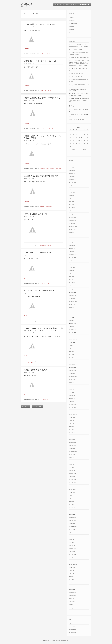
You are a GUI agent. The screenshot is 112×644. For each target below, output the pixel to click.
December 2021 (73, 330)
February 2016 (73, 549)
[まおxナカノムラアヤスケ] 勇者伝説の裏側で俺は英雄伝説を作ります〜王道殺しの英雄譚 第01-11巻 (79, 100)
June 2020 (72, 386)
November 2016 (73, 520)
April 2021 (72, 355)
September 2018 (73, 452)
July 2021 (71, 345)
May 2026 (71, 164)
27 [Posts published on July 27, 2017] (79, 144)
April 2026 (72, 167)
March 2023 (72, 283)
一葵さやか (42, 361)
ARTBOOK (72, 17)
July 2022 (71, 308)
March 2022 (72, 320)
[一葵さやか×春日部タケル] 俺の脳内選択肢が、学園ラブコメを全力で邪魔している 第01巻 (43, 329)
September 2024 (73, 227)
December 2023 (73, 255)
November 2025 (73, 183)
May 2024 (71, 239)
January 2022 (72, 327)
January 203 (72, 602)
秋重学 (60, 169)
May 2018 (71, 464)
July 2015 (71, 570)
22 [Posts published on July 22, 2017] (85, 141)
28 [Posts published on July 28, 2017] (82, 144)
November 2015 (73, 558)
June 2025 (72, 198)
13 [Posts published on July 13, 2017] (79, 138)
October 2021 (72, 336)
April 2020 (72, 392)
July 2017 (71, 495)
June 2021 (72, 348)
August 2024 (72, 230)
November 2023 (73, 258)
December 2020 (73, 367)
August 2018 (72, 455)
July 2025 (71, 195)
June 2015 (72, 574)
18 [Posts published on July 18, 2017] (73, 141)
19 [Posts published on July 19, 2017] (76, 141)
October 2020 (72, 373)
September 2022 (73, 302)
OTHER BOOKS (73, 23)
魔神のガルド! (45, 399)
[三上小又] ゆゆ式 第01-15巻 (76, 76)
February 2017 (73, 511)
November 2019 (73, 408)
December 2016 (73, 517)
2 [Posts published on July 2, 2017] (87, 132)
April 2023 (72, 280)
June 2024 (72, 236)
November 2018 (73, 445)
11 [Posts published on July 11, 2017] (73, 138)
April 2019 (72, 430)
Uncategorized (72, 33)
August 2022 (72, 305)
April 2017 (72, 505)
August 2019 (72, 417)
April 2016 (72, 542)
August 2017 (72, 492)
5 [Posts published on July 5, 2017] (76, 135)
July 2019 (71, 420)
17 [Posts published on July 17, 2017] (71, 141)
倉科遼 (57, 169)
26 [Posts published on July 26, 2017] (76, 144)
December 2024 (73, 217)
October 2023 (72, 261)
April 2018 (72, 467)
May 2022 (71, 314)
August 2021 (72, 342)
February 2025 (73, 211)
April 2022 (72, 317)
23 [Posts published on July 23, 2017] (87, 141)
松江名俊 (50, 91)
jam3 (41, 207)
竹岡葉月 (48, 321)
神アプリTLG (46, 283)
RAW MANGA (32, 54)
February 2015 (73, 586)
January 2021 (72, 364)
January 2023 (72, 289)
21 (34, 406)
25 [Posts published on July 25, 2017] (73, 144)
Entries (72, 626)
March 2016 (72, 545)
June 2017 (72, 499)
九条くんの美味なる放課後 (47, 207)
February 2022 (73, 323)
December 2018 (73, 442)
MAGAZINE (72, 20)
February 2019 (73, 436)
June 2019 (72, 423)
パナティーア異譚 (43, 321)
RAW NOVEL (31, 321)
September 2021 (73, 339)
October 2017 (72, 486)
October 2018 (72, 449)
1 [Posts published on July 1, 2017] (85, 132)
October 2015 (72, 561)
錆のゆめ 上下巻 (48, 245)
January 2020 (72, 402)
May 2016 (71, 539)
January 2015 (72, 589)
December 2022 (73, 292)
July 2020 (71, 383)
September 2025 (73, 189)
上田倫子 (41, 54)
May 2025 (71, 202)
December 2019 (73, 405)
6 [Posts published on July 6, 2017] (79, 135)
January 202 (72, 608)
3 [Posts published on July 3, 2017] (71, 135)
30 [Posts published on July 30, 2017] (87, 144)
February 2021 (73, 361)
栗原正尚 (41, 283)
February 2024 (73, 248)
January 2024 (72, 252)
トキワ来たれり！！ (44, 91)
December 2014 (73, 592)
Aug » (85, 149)
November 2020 (73, 370)
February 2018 (73, 474)
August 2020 (72, 380)
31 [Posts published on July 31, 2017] (71, 147)
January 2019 (72, 439)
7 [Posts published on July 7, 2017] (82, 135)
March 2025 (72, 208)
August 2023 (72, 267)
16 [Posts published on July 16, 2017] (87, 138)
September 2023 (73, 264)
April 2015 (72, 580)
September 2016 (73, 527)
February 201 (72, 611)
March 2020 (72, 395)
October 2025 (72, 186)
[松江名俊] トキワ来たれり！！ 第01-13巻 (40, 61)
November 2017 (73, 483)
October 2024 (72, 223)
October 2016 (72, 524)
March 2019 (72, 433)
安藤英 (41, 399)
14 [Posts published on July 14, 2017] (82, 138)
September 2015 (73, 564)
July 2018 (71, 458)
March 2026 (72, 170)
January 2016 (72, 552)
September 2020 (73, 377)
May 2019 (71, 427)
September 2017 (73, 489)
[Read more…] (27, 49)
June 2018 (72, 461)
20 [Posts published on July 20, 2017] (79, 141)
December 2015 (73, 555)
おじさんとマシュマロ (44, 129)
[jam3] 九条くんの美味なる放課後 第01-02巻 (41, 176)
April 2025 (72, 205)
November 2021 (73, 333)
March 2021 (72, 358)
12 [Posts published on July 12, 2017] (76, 138)
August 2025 (72, 192)
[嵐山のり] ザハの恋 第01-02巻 (76, 73)
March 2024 (72, 245)
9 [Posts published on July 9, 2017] (87, 135)
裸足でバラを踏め (47, 54)
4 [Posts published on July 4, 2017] (73, 135)
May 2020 (71, 389)
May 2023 (71, 277)
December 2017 (73, 480)
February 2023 (73, 286)
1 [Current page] (22, 406)
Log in (71, 623)
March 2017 (72, 508)
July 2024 (71, 233)
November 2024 (73, 220)
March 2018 (72, 470)
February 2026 (73, 173)
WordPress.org (73, 632)
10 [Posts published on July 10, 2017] (71, 138)
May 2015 (71, 577)
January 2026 (72, 177)
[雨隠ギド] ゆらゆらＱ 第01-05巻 (77, 119)
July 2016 (71, 533)
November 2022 (73, 295)
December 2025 (73, 180)
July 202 (71, 605)
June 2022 (72, 311)
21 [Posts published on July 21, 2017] (82, 141)
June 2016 (72, 536)
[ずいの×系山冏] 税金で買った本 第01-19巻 (79, 57)
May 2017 (71, 502)
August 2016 (72, 530)
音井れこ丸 (51, 129)
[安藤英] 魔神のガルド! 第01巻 (36, 370)
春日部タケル (30, 362)
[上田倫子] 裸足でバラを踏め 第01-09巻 (39, 24)
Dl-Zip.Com (27, 4)
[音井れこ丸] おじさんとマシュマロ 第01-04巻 (42, 98)
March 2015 (72, 583)
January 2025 (72, 214)
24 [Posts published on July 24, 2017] (71, 144)
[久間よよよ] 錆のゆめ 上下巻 (35, 214)
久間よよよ (42, 245)
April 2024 (72, 242)
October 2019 (72, 411)
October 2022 (72, 298)
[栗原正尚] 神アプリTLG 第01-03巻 (37, 252)
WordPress (63, 641)
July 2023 (71, 270)
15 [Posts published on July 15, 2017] (85, 138)
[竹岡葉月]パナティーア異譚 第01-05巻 (39, 290)
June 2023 (72, 273)
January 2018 (72, 477)
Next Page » (39, 406)
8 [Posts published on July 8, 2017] (85, 135)
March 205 (72, 599)
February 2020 (73, 398)
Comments (73, 629)
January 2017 (72, 514)
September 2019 (73, 414)
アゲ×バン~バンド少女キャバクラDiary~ (47, 169)
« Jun (73, 149)
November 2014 (73, 595)
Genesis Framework (56, 641)
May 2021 (71, 352)
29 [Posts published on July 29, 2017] (85, 144)
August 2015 (72, 567)
